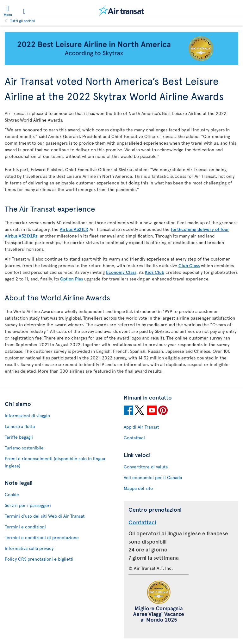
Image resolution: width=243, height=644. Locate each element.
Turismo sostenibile (24, 448)
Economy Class (121, 272)
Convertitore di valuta (146, 467)
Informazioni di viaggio (27, 415)
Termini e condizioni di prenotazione (42, 537)
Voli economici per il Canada (153, 477)
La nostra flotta (20, 426)
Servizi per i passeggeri (28, 505)
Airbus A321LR (74, 229)
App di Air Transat (141, 427)
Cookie (12, 494)
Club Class (189, 265)
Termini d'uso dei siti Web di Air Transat (45, 516)
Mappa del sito (138, 488)
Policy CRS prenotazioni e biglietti (39, 559)
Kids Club (155, 272)
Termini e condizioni (25, 527)
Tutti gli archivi (22, 21)
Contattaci (134, 438)
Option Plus (72, 279)
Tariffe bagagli (19, 437)
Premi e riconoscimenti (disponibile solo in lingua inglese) (55, 462)
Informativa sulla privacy (29, 548)
